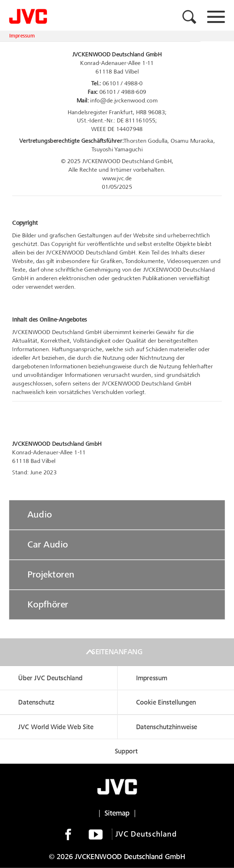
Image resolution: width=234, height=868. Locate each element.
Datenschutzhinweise (167, 727)
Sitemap (117, 813)
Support (126, 752)
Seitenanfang (117, 652)
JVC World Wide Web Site (56, 727)
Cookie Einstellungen (166, 702)
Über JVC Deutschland (50, 678)
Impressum (22, 36)
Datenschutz (36, 702)
